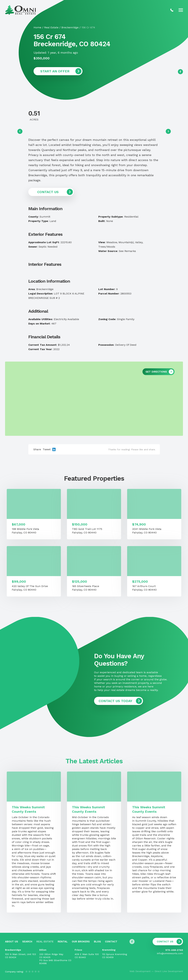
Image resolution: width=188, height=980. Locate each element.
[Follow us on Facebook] (180, 72)
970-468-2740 (174, 950)
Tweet (47, 449)
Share (37, 449)
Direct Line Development (169, 971)
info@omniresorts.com (170, 953)
